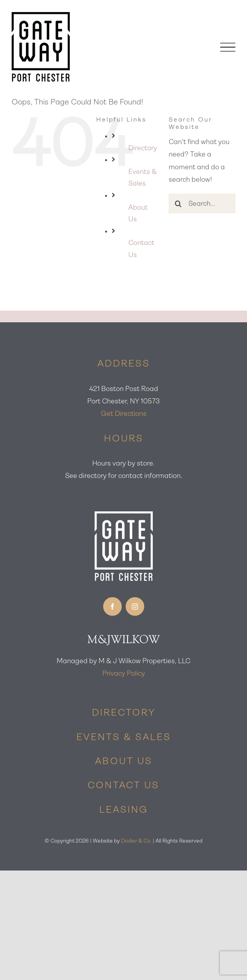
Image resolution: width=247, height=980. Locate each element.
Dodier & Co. (136, 841)
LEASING (124, 810)
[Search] (178, 203)
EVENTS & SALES (124, 737)
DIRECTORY (124, 712)
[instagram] (135, 606)
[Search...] (202, 203)
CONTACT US (123, 785)
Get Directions (124, 414)
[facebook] (112, 606)
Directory (143, 148)
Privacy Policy (124, 673)
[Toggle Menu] (228, 47)
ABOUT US (124, 761)
